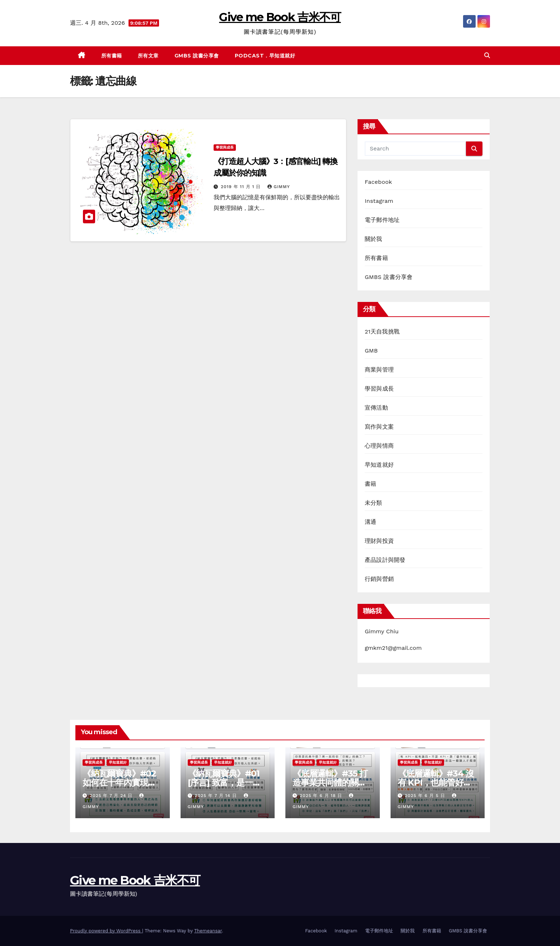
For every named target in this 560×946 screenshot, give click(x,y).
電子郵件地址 (382, 220)
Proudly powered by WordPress (106, 931)
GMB (371, 351)
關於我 (374, 239)
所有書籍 (112, 56)
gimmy (279, 187)
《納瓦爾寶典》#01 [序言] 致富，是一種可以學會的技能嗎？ (225, 782)
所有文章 (148, 56)
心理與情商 (379, 446)
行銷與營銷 (379, 579)
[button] (487, 55)
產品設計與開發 (385, 560)
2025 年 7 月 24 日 (112, 796)
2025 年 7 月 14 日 (216, 796)
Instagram (379, 201)
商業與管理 (379, 370)
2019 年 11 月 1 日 (242, 187)
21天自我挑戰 (382, 332)
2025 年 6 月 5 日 (426, 796)
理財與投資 (379, 541)
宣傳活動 (376, 408)
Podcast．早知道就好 (265, 56)
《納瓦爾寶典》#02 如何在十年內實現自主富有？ (119, 782)
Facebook (378, 182)
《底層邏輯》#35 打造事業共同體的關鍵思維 (330, 782)
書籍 (370, 484)
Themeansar (208, 931)
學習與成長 (225, 147)
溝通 (370, 522)
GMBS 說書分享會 (197, 56)
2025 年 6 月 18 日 (322, 796)
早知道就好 (379, 465)
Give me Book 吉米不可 (280, 17)
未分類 (374, 503)
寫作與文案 (379, 427)
